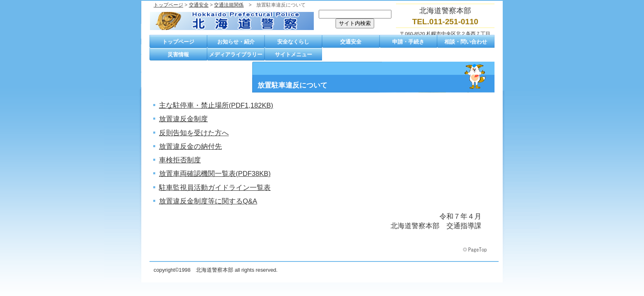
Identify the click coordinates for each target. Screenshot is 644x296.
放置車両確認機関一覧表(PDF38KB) (215, 174)
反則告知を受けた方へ (194, 133)
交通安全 (199, 5)
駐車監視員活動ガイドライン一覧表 (215, 188)
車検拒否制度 (180, 160)
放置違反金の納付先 (190, 147)
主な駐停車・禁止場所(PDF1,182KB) (216, 105)
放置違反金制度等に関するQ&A (208, 201)
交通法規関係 (229, 5)
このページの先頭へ (476, 250)
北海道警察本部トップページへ (232, 21)
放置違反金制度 (183, 119)
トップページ (168, 5)
